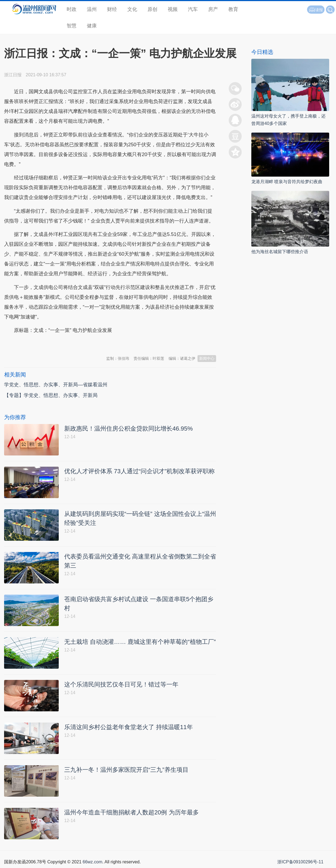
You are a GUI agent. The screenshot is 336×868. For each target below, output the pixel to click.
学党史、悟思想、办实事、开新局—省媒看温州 (56, 385)
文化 (132, 9)
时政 (72, 9)
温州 (92, 9)
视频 (173, 9)
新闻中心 (207, 358)
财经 (112, 9)
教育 (233, 9)
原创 (152, 9)
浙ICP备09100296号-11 (300, 862)
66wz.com (92, 862)
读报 (316, 10)
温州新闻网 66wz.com (53, 344)
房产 (213, 9)
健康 (92, 26)
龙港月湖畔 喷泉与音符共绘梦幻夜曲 (287, 182)
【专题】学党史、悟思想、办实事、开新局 (51, 395)
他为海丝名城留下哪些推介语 (280, 252)
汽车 (193, 9)
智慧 (72, 26)
